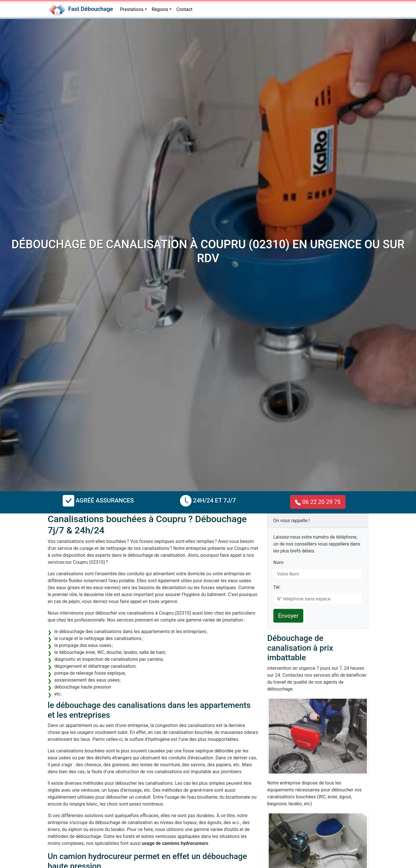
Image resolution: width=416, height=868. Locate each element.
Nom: (279, 562)
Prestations (132, 9)
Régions (160, 9)
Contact (184, 9)
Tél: (277, 587)
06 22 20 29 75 (318, 502)
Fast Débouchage (91, 9)
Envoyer (288, 616)
